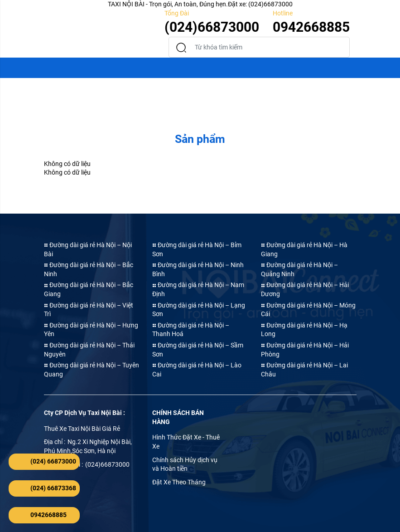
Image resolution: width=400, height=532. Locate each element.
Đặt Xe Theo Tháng (179, 482)
